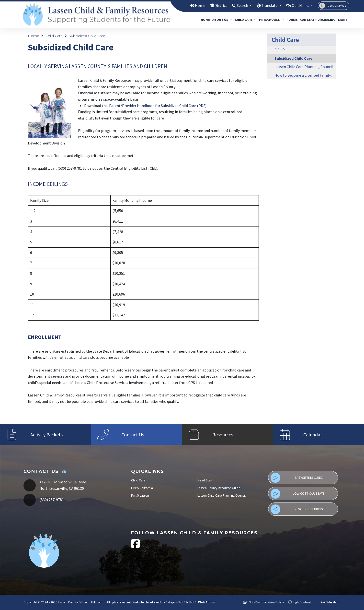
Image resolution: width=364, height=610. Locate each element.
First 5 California (142, 488)
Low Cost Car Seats (297, 494)
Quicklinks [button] (300, 5)
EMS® (192, 602)
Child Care (245, 20)
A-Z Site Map (327, 602)
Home (194, 5)
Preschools (270, 20)
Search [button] (239, 5)
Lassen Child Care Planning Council (304, 67)
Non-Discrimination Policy (263, 602)
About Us (221, 20)
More (343, 20)
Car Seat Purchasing (316, 20)
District (216, 5)
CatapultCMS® (175, 602)
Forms (291, 20)
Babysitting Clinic (297, 478)
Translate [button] (267, 5)
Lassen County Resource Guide (219, 488)
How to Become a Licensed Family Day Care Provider (305, 75)
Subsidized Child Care (87, 36)
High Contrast (302, 602)
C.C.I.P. (280, 50)
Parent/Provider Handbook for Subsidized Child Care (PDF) (158, 106)
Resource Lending (297, 509)
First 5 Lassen (140, 496)
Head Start (205, 480)
